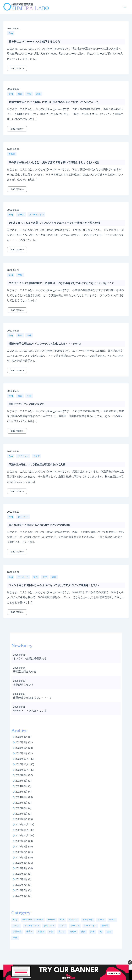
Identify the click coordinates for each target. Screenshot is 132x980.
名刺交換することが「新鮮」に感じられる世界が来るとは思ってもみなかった (54, 102)
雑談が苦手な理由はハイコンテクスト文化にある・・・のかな (45, 344)
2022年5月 (22, 863)
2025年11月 (22, 764)
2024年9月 (22, 786)
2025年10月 (22, 770)
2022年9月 (22, 841)
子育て (30, 932)
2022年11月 (22, 830)
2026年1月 (22, 753)
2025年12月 (22, 759)
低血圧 (36, 456)
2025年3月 (22, 781)
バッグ (63, 926)
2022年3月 (22, 874)
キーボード (23, 577)
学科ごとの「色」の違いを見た (27, 404)
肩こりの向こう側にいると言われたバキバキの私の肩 (40, 525)
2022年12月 (22, 824)
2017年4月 (22, 896)
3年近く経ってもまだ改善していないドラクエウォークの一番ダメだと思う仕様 (54, 223)
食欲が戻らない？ (23, 685)
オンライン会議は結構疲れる (30, 658)
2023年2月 (22, 814)
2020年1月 (22, 879)
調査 (38, 94)
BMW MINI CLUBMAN (33, 920)
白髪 (51, 932)
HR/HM (51, 920)
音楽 (109, 932)
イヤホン (73, 920)
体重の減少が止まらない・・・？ (32, 698)
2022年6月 (22, 857)
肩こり (62, 932)
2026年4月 (22, 737)
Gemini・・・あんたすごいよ (30, 711)
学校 (29, 94)
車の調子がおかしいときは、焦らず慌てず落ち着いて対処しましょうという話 (54, 162)
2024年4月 (22, 792)
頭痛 (29, 335)
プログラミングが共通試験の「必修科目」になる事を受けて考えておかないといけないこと (61, 283)
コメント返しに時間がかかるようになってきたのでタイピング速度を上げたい (54, 585)
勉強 (20, 94)
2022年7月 (22, 852)
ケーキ (101, 920)
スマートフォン (36, 215)
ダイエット (23, 456)
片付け (41, 932)
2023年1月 (22, 819)
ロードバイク (90, 926)
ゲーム (21, 215)
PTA (62, 920)
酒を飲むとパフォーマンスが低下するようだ (34, 42)
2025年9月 (22, 775)
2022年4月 (22, 868)
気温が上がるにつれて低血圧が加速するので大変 (37, 464)
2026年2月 (22, 748)
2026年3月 (22, 742)
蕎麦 (83, 932)
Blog (11, 33)
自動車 (12, 154)
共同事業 (17, 932)
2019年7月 (22, 885)
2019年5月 (22, 890)
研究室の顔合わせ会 (25, 672)
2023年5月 (22, 803)
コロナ (16, 926)
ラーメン (75, 926)
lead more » (17, 68)
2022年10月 (22, 835)
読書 (92, 932)
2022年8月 (22, 846)
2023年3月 (22, 808)
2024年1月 (22, 797)
